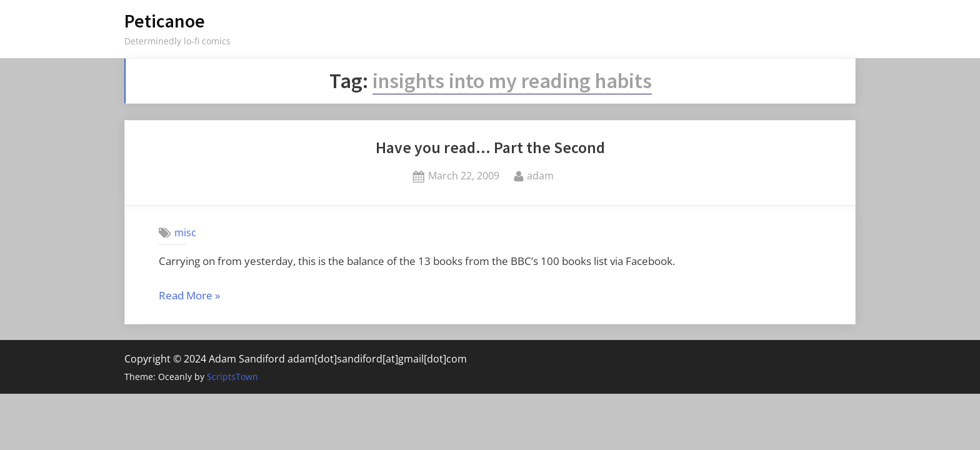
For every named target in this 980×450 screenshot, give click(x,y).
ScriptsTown (232, 377)
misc (185, 232)
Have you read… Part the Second (490, 147)
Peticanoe (165, 21)
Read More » (189, 296)
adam (540, 175)
